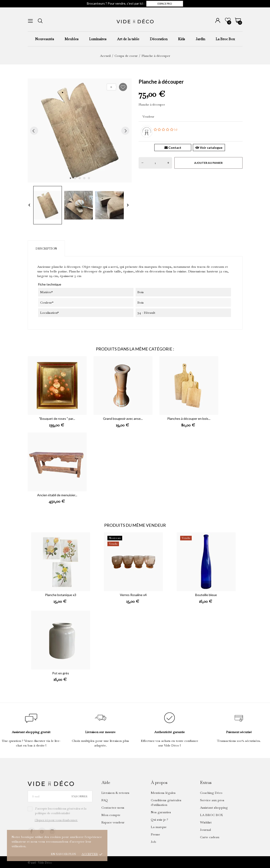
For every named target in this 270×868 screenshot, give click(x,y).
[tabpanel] (80, 131)
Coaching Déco (211, 793)
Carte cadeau (210, 837)
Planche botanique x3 (61, 595)
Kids (182, 39)
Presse (155, 834)
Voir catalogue (209, 148)
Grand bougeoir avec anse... (123, 419)
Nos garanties (161, 812)
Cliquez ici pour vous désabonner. (56, 820)
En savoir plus (63, 854)
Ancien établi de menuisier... (57, 495)
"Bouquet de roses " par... (57, 419)
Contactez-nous (113, 807)
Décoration (159, 39)
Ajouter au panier (208, 163)
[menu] (30, 21)
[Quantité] (155, 163)
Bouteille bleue (206, 595)
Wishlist (206, 822)
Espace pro (165, 4)
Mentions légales (163, 793)
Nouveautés (45, 39)
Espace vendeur (113, 822)
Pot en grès (61, 673)
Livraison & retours (115, 793)
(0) (166, 129)
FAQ (105, 800)
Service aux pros (212, 800)
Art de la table (128, 39)
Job (153, 842)
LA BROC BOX (211, 815)
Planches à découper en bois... (189, 419)
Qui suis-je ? (159, 819)
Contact (173, 148)
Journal (205, 830)
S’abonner (79, 796)
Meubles (72, 39)
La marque (159, 827)
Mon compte (111, 815)
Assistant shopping (214, 807)
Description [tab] (46, 248)
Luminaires (98, 39)
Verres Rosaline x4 (133, 595)
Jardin (200, 39)
